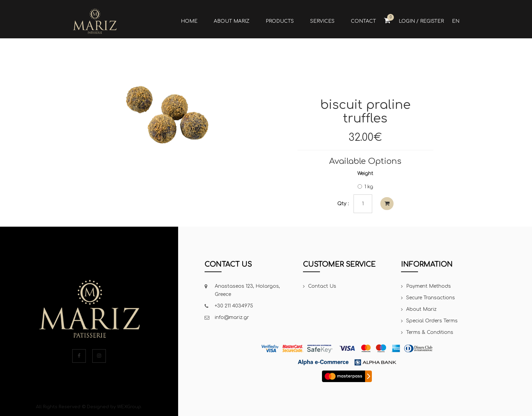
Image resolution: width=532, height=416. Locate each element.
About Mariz (421, 309)
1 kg (365, 187)
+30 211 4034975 (234, 306)
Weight (365, 174)
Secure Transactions (431, 298)
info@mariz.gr (232, 317)
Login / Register (421, 21)
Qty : (343, 204)
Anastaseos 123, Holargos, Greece (247, 290)
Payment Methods (429, 286)
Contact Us (322, 286)
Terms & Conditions (430, 332)
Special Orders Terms (432, 321)
